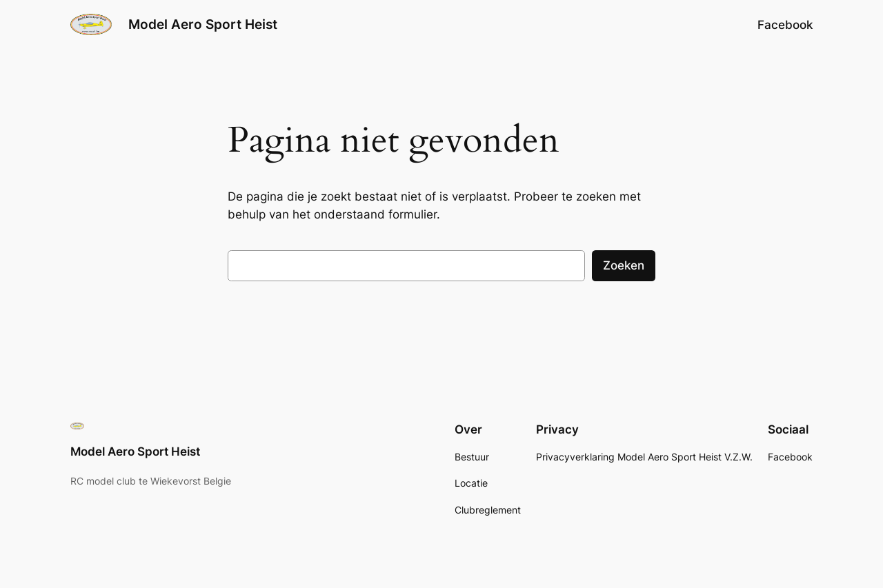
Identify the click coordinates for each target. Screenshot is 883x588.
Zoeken (624, 265)
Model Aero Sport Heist (203, 24)
